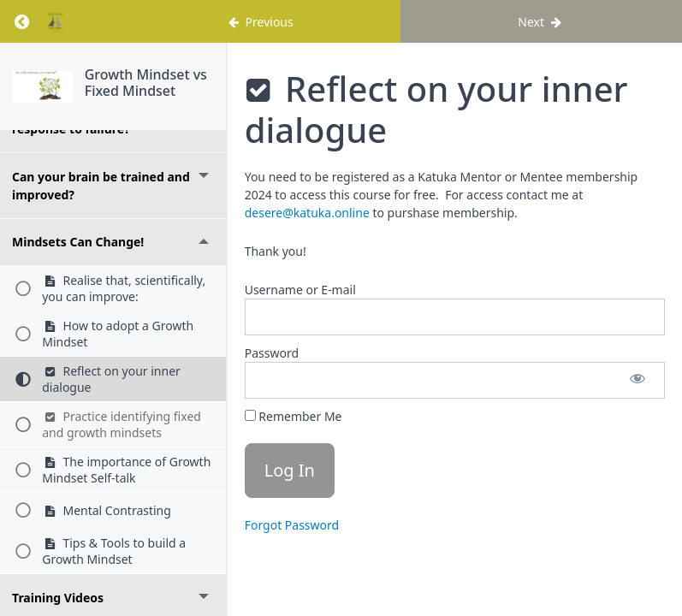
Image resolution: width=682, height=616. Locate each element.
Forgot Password (292, 525)
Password (272, 353)
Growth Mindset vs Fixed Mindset (146, 83)
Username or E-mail (300, 290)
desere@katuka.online (307, 213)
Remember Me (294, 416)
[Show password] (638, 380)
